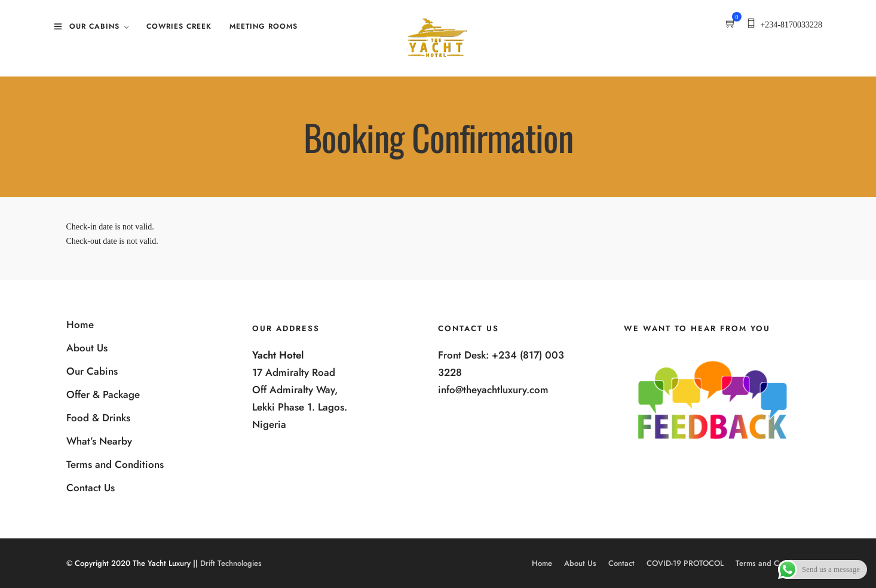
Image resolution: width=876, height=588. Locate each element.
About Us (87, 348)
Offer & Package (103, 394)
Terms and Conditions (115, 464)
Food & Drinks (98, 418)
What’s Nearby (99, 441)
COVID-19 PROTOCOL (685, 563)
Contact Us (91, 488)
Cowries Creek (179, 26)
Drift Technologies (231, 563)
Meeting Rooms (264, 26)
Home (80, 324)
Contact (621, 563)
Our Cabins (94, 26)
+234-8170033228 (791, 25)
